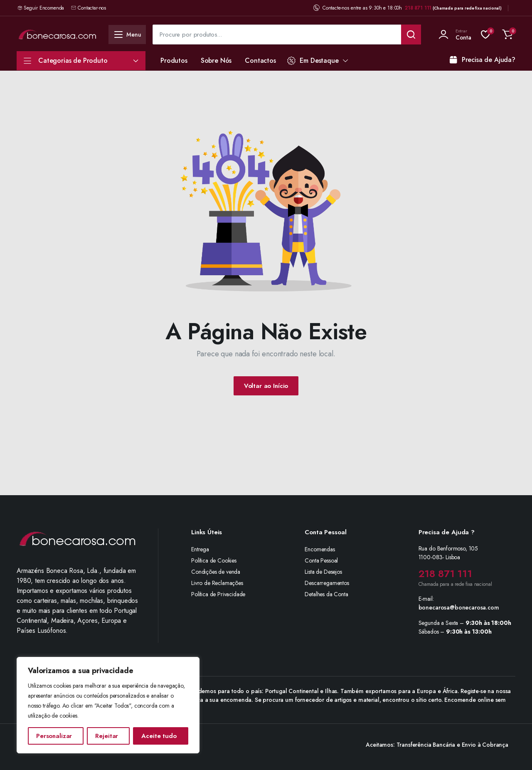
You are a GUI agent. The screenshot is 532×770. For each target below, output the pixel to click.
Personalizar (54, 736)
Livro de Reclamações (217, 583)
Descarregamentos (327, 583)
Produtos (174, 60)
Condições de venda (216, 572)
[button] (507, 35)
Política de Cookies (214, 560)
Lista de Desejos (323, 572)
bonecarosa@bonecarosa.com (459, 607)
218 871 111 (418, 8)
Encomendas (320, 549)
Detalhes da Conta (326, 594)
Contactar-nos (89, 8)
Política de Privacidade (218, 594)
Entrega (200, 549)
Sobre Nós (216, 60)
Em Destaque (313, 60)
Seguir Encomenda (44, 8)
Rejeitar (107, 736)
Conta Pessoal (321, 560)
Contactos (260, 60)
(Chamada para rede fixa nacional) (467, 8)
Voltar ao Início (266, 386)
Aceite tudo (159, 736)
